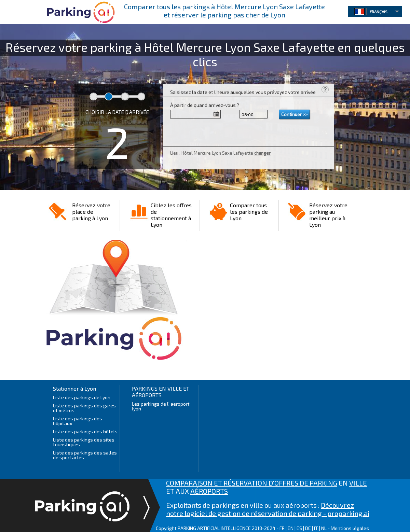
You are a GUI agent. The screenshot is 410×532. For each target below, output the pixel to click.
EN (291, 528)
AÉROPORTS (209, 491)
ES (299, 528)
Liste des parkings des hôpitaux (78, 421)
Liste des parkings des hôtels (85, 431)
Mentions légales (350, 528)
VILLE (358, 483)
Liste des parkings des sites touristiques (84, 442)
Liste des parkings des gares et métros (84, 408)
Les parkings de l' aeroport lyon (161, 406)
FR (282, 528)
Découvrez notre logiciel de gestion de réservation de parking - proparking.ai (268, 509)
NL (324, 528)
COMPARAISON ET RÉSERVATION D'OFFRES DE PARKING (252, 483)
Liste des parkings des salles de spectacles (85, 455)
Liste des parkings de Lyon (82, 397)
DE (308, 528)
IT (316, 528)
